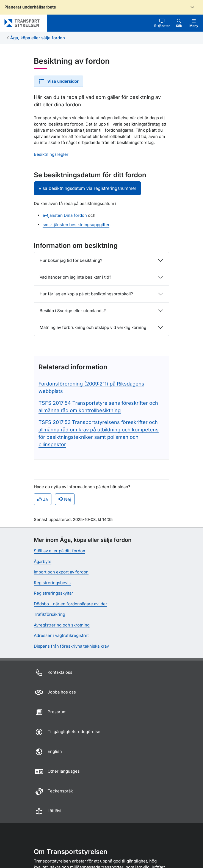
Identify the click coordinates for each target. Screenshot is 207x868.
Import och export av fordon (61, 572)
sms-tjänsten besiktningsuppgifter (76, 225)
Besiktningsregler (51, 154)
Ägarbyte (43, 561)
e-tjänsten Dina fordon (65, 215)
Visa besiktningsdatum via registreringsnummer (87, 188)
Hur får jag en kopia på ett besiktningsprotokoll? (86, 294)
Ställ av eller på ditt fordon (60, 551)
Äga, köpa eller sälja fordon (38, 38)
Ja (43, 499)
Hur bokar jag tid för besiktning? (71, 260)
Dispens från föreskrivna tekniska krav (71, 646)
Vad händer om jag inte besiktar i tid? (75, 277)
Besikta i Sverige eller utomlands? (73, 311)
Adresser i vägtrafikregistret (61, 635)
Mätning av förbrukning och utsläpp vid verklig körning (93, 327)
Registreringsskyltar (53, 593)
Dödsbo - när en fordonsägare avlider (71, 604)
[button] (162, 23)
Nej (65, 499)
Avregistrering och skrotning (62, 625)
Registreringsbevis (52, 583)
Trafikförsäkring (49, 614)
